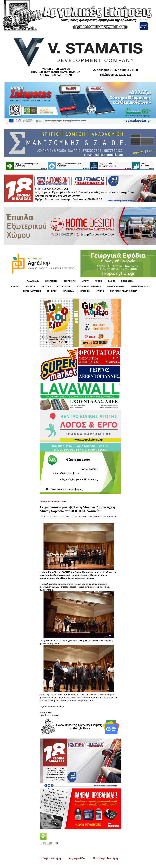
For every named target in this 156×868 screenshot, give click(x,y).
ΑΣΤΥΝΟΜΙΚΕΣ (64, 286)
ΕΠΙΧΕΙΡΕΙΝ (52, 291)
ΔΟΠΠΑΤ (82, 516)
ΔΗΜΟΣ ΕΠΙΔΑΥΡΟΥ (116, 286)
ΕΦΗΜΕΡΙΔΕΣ (51, 281)
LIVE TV (85, 281)
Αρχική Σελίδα (33, 281)
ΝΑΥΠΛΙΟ (100, 291)
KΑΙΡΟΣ (112, 281)
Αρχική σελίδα (77, 858)
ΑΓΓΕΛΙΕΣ (15, 286)
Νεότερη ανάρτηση (50, 858)
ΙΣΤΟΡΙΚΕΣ (85, 291)
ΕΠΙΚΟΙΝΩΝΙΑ (127, 281)
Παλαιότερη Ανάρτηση (105, 858)
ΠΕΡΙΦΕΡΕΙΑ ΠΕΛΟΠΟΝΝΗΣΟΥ (124, 291)
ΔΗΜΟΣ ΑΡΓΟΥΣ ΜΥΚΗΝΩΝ (89, 286)
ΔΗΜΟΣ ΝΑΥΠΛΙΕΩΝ (32, 291)
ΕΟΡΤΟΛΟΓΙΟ (70, 281)
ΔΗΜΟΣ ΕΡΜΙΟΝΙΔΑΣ (140, 286)
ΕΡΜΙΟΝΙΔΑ (69, 291)
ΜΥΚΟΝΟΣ (90, 516)
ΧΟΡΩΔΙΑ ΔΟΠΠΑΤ (110, 516)
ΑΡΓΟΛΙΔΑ (46, 286)
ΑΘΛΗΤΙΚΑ (30, 286)
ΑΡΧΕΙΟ (98, 281)
